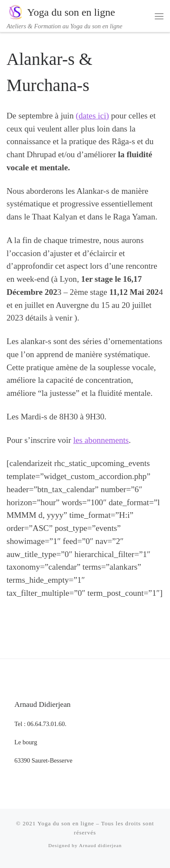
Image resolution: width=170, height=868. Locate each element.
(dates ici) (92, 116)
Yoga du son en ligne (66, 823)
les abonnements (101, 440)
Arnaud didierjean (100, 845)
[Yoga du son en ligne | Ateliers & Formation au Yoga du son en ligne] (15, 11)
